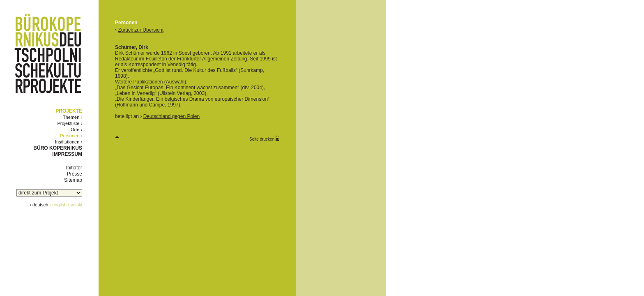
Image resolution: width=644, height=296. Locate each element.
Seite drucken (264, 139)
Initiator (74, 168)
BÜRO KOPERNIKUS (58, 148)
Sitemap (73, 180)
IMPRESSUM (67, 154)
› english (58, 205)
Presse (75, 174)
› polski (75, 205)
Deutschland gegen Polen (171, 116)
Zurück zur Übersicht (141, 30)
